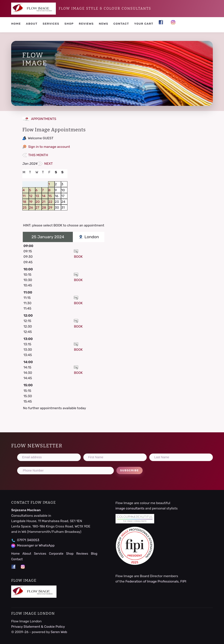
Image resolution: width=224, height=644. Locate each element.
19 (31, 202)
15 (50, 196)
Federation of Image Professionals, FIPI (156, 581)
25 (25, 207)
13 (37, 196)
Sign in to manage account (49, 147)
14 (44, 196)
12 (31, 196)
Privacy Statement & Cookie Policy (38, 627)
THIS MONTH (35, 155)
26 (31, 207)
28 (44, 207)
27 (37, 207)
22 (50, 202)
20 (37, 202)
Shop (69, 24)
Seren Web (59, 632)
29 (50, 207)
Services (51, 24)
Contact (121, 24)
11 (24, 196)
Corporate (56, 554)
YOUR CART (144, 24)
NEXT (46, 164)
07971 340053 (28, 540)
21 (44, 202)
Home (16, 24)
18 (24, 202)
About (32, 24)
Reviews (86, 24)
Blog (94, 554)
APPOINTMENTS (39, 119)
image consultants (130, 508)
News (104, 24)
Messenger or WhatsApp (36, 545)
